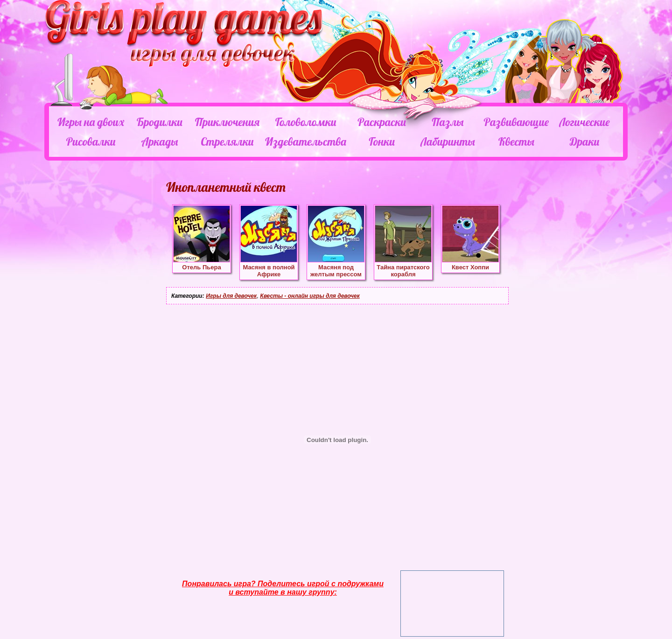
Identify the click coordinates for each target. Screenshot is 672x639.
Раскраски (382, 122)
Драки (584, 141)
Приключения (227, 122)
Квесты (516, 141)
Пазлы (448, 122)
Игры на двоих (91, 122)
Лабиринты (448, 141)
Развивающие (516, 122)
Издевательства (306, 141)
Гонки (381, 141)
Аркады (160, 141)
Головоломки (306, 122)
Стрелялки (227, 141)
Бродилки (160, 122)
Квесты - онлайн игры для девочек (310, 296)
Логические (584, 122)
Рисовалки (91, 141)
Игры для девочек (231, 296)
